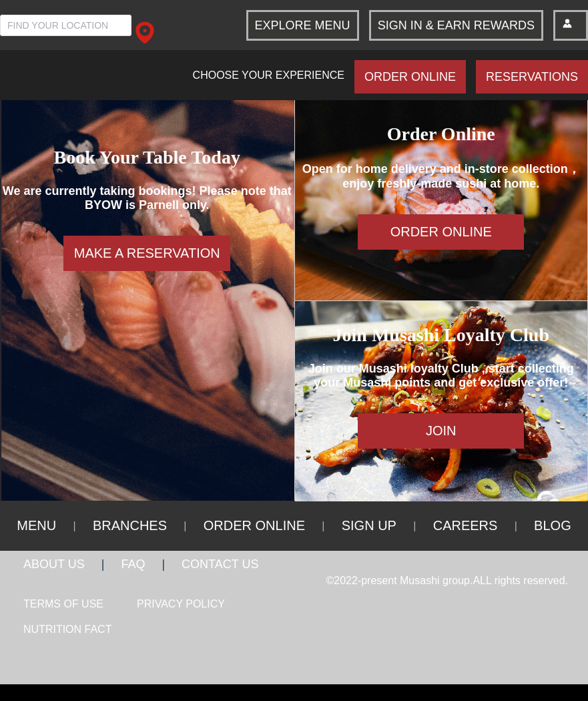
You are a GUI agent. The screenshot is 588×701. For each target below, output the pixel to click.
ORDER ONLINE (410, 77)
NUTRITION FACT (67, 629)
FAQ (133, 564)
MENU (36, 525)
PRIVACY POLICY (181, 604)
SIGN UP (369, 525)
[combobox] (66, 25)
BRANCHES (130, 525)
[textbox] (66, 25)
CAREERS (466, 525)
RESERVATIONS (532, 77)
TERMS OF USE (63, 604)
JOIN (441, 431)
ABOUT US (54, 564)
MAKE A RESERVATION (147, 253)
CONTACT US (220, 564)
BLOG (553, 525)
